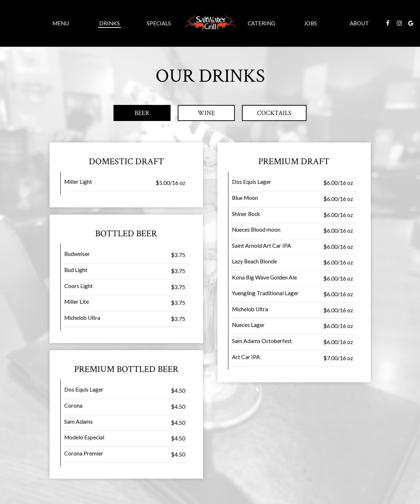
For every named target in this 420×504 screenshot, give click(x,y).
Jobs (310, 23)
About (359, 23)
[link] (210, 23)
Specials (159, 23)
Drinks (110, 23)
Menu (61, 23)
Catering (261, 23)
